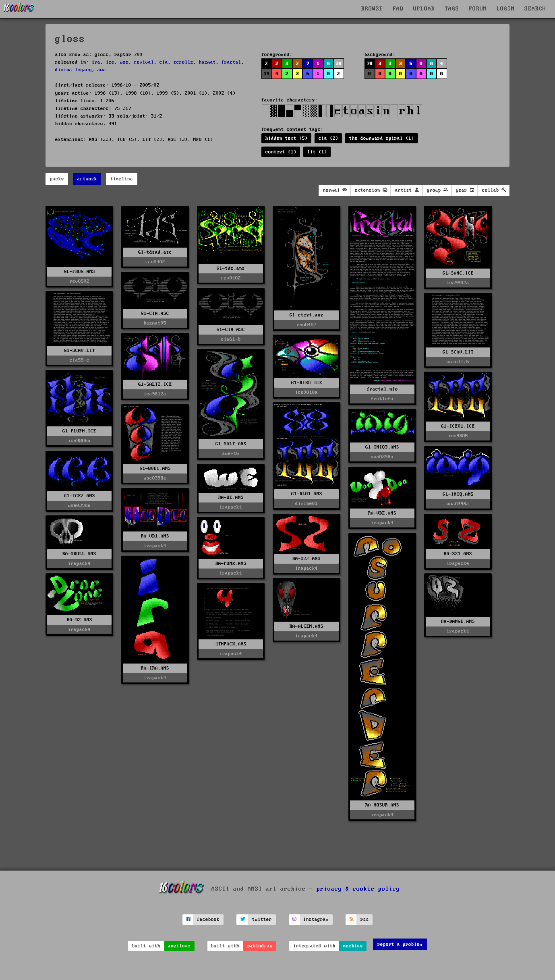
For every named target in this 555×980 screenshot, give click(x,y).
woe (124, 62)
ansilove (179, 946)
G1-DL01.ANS (307, 494)
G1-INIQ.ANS (458, 494)
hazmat (207, 62)
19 (267, 74)
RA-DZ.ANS (80, 620)
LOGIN (506, 9)
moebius (353, 946)
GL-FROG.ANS (80, 272)
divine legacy (74, 70)
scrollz (183, 62)
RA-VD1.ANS (155, 536)
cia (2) (328, 138)
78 (370, 64)
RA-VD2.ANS (382, 513)
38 (339, 64)
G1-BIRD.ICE (307, 383)
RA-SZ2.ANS (306, 559)
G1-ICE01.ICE (458, 426)
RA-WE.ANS (231, 497)
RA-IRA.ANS (155, 668)
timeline (122, 179)
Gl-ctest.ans (306, 315)
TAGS (452, 9)
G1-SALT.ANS (231, 444)
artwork (87, 179)
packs (57, 179)
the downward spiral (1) (382, 138)
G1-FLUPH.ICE (79, 431)
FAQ (398, 9)
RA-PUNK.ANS (231, 563)
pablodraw (260, 946)
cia (164, 62)
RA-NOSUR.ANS (382, 805)
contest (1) (281, 152)
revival (144, 62)
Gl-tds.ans (231, 268)
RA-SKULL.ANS (79, 554)
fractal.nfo (382, 389)
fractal (231, 62)
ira (96, 62)
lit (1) (317, 152)
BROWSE (372, 9)
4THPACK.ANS (231, 644)
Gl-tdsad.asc (155, 252)
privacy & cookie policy (358, 889)
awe (102, 70)
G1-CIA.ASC (155, 313)
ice (110, 62)
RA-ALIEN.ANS (306, 626)
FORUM (478, 9)
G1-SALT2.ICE (155, 384)
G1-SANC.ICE (458, 273)
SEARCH (535, 9)
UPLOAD (424, 9)
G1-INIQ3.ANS (382, 447)
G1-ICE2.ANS (80, 496)
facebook (208, 919)
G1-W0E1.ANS (155, 468)
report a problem (400, 944)
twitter (262, 919)
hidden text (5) (287, 138)
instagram (316, 919)
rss (365, 919)
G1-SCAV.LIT (80, 350)
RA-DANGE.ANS (458, 621)
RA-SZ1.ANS (458, 554)
